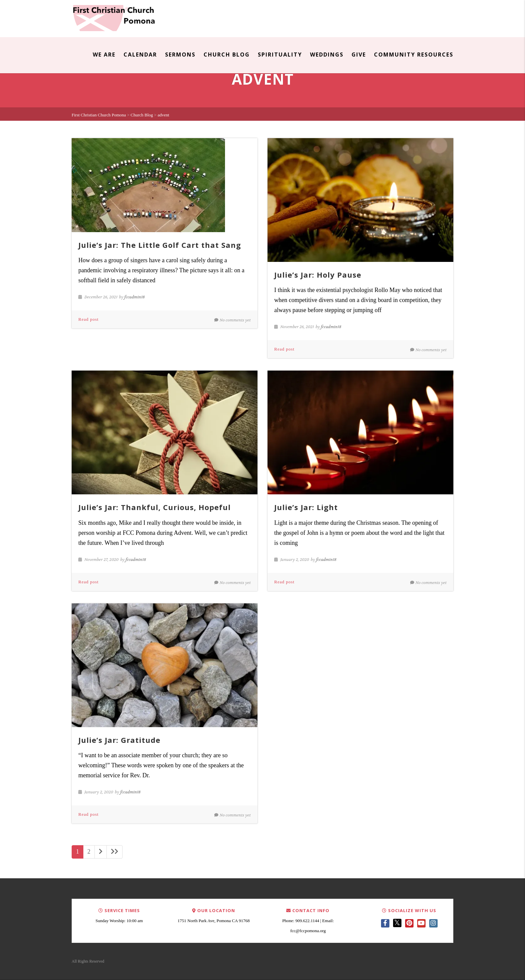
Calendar (140, 55)
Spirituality (280, 55)
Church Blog (227, 55)
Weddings (327, 55)
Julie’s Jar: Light (306, 507)
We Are (104, 55)
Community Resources (414, 55)
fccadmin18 (134, 297)
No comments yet (233, 320)
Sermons (180, 55)
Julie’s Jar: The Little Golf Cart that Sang (160, 245)
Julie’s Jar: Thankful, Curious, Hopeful (155, 507)
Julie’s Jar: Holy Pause (318, 275)
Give (359, 55)
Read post (89, 319)
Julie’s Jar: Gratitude (119, 740)
